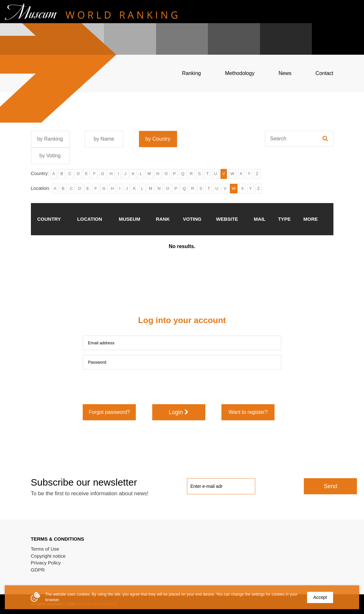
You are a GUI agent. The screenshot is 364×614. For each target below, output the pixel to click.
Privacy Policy (46, 563)
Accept (320, 597)
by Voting (50, 156)
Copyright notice (48, 556)
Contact (324, 73)
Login (179, 412)
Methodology (240, 73)
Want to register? (248, 412)
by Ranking (50, 139)
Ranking (192, 73)
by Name (104, 139)
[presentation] (132, 387)
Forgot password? (109, 412)
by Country (158, 139)
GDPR (38, 570)
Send (331, 486)
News (285, 73)
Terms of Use (45, 549)
